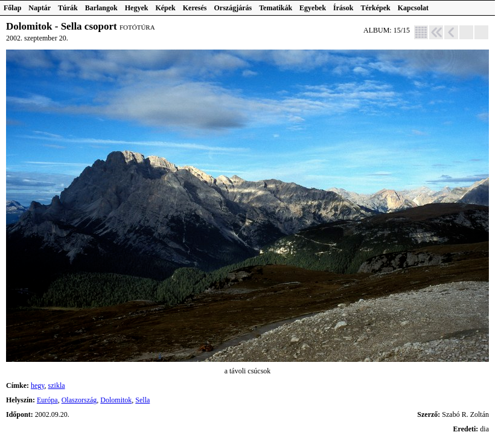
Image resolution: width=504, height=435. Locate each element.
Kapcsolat (413, 8)
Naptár (40, 8)
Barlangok (101, 8)
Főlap (12, 8)
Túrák (68, 8)
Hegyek (137, 8)
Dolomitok (116, 400)
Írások (343, 8)
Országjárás (233, 8)
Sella (142, 400)
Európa (47, 400)
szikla (57, 385)
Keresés (195, 8)
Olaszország (79, 400)
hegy (38, 385)
